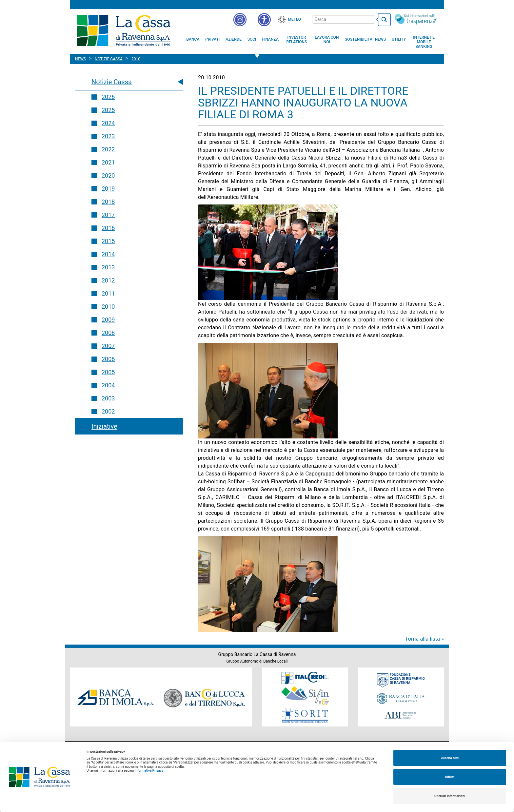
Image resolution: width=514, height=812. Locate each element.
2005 (108, 372)
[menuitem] (193, 39)
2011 (108, 293)
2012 (108, 280)
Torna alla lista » (425, 639)
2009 (108, 320)
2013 (108, 267)
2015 (108, 241)
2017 (108, 215)
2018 (108, 202)
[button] (264, 20)
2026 (108, 97)
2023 (108, 136)
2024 (108, 123)
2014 (108, 254)
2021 (108, 162)
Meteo (294, 19)
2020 (108, 175)
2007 (108, 346)
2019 (108, 189)
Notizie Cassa (112, 82)
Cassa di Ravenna (123, 30)
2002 (108, 411)
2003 (108, 398)
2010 (108, 307)
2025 (108, 110)
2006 (108, 359)
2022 (108, 149)
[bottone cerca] (384, 20)
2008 (108, 333)
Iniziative (104, 426)
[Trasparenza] (416, 19)
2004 (108, 385)
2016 (108, 228)
